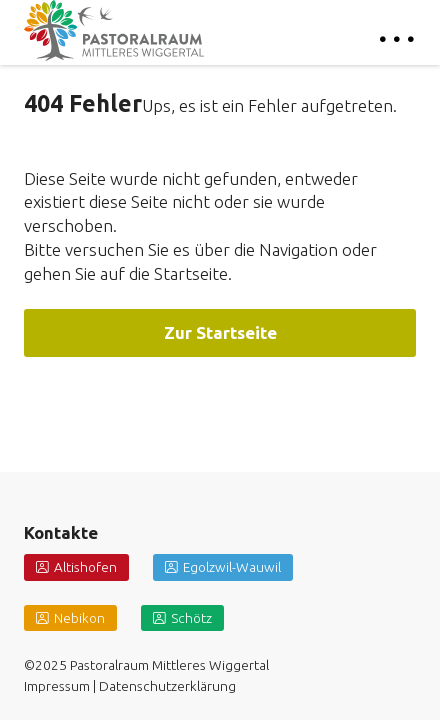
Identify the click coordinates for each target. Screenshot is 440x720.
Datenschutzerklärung (167, 686)
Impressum (57, 686)
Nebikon (79, 618)
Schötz (191, 618)
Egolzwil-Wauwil (232, 567)
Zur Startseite (220, 332)
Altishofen (85, 567)
